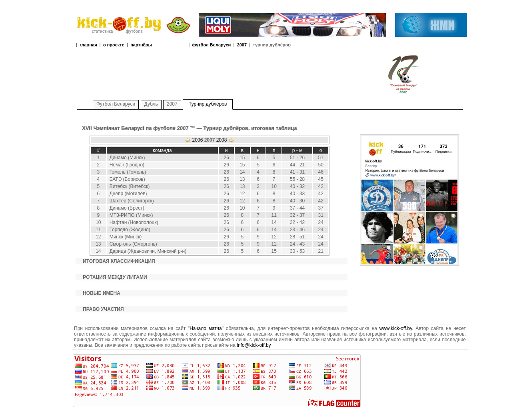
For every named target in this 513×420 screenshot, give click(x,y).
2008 (222, 140)
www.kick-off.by (396, 328)
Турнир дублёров (208, 104)
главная (88, 45)
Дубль (151, 104)
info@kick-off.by (254, 345)
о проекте (114, 45)
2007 (242, 45)
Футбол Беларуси (116, 104)
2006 (198, 140)
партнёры (141, 45)
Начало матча (206, 328)
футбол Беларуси (211, 45)
